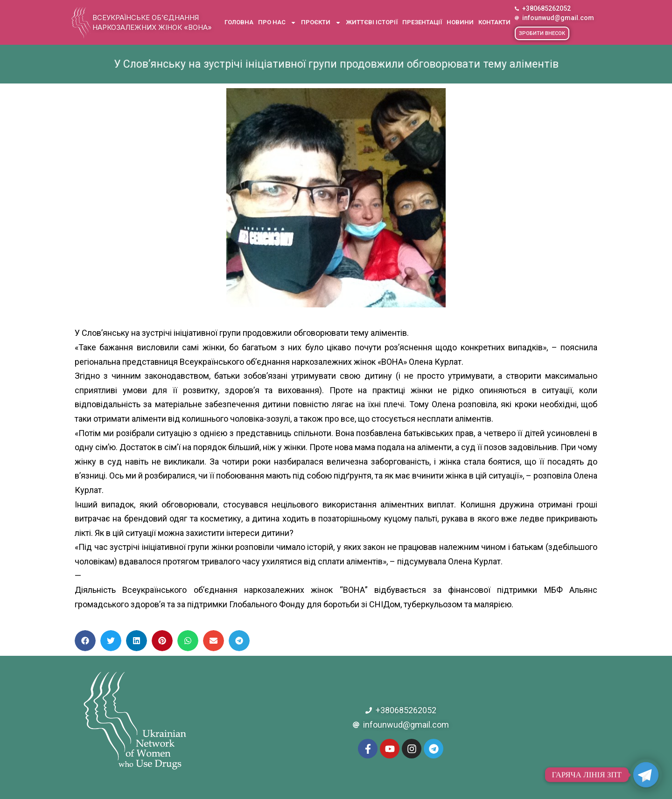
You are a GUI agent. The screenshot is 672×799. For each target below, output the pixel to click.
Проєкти (321, 23)
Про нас (277, 23)
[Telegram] (646, 775)
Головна (239, 22)
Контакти (494, 22)
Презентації (422, 22)
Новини (460, 22)
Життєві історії (372, 22)
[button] (542, 33)
